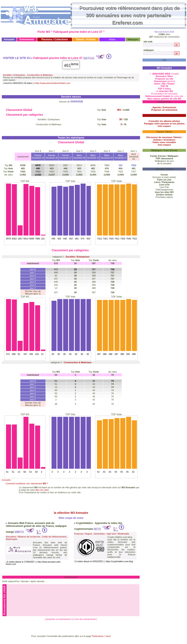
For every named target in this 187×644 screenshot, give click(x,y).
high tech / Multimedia (118, 534)
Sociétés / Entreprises (14, 75)
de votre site (164, 96)
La (164, 91)
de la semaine (164, 163)
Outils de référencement (54, 537)
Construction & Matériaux (40, 75)
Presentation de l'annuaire (164, 94)
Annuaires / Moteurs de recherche (23, 537)
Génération (99, 534)
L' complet (164, 74)
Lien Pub (164, 187)
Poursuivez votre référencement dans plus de (130, 15)
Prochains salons (164, 197)
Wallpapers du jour (164, 161)
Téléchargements (164, 190)
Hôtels (112, 39)
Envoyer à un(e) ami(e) (164, 177)
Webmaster (12, 539)
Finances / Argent (83, 534)
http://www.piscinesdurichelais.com (53, 83)
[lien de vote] (42, 490)
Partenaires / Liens (101, 636)
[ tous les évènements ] (85, 619)
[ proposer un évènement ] (58, 619)
